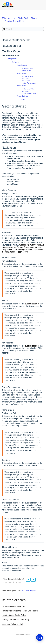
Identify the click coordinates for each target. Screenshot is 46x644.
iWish (23, 99)
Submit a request (29, 594)
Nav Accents (26, 81)
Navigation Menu (27, 68)
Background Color (28, 89)
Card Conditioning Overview (14, 610)
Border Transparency (29, 83)
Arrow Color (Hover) (29, 93)
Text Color (25, 91)
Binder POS (23, 18)
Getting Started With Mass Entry (16, 623)
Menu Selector (22, 65)
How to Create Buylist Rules (14, 619)
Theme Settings (22, 96)
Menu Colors (21, 86)
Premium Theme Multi (14, 21)
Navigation (15, 62)
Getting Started (12, 59)
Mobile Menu (26, 70)
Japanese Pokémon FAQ (12, 628)
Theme (34, 18)
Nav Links (25, 79)
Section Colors (22, 73)
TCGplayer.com (8, 18)
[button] (42, 5)
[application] (40, 638)
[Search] (23, 29)
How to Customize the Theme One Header (20, 614)
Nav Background (27, 76)
